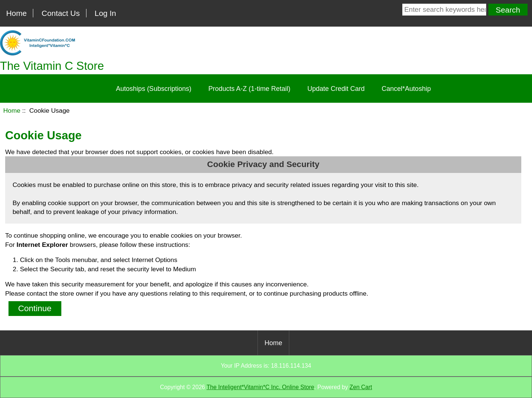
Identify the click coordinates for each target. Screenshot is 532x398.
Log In (105, 13)
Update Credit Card (336, 89)
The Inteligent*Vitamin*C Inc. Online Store (260, 387)
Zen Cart (361, 387)
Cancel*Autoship (406, 89)
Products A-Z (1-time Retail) (249, 89)
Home (17, 13)
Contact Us (61, 13)
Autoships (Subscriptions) (154, 89)
